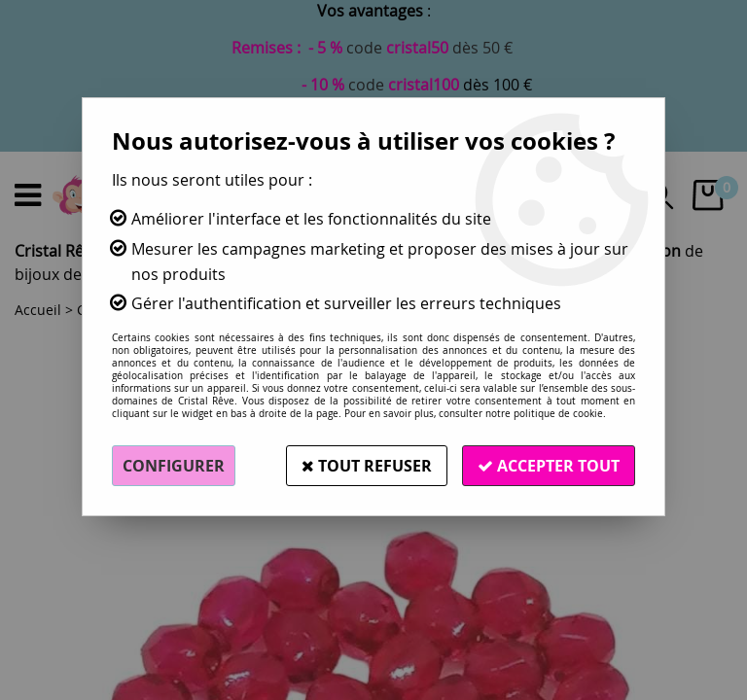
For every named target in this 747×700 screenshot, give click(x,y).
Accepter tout (549, 466)
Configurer (174, 466)
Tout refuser (367, 466)
